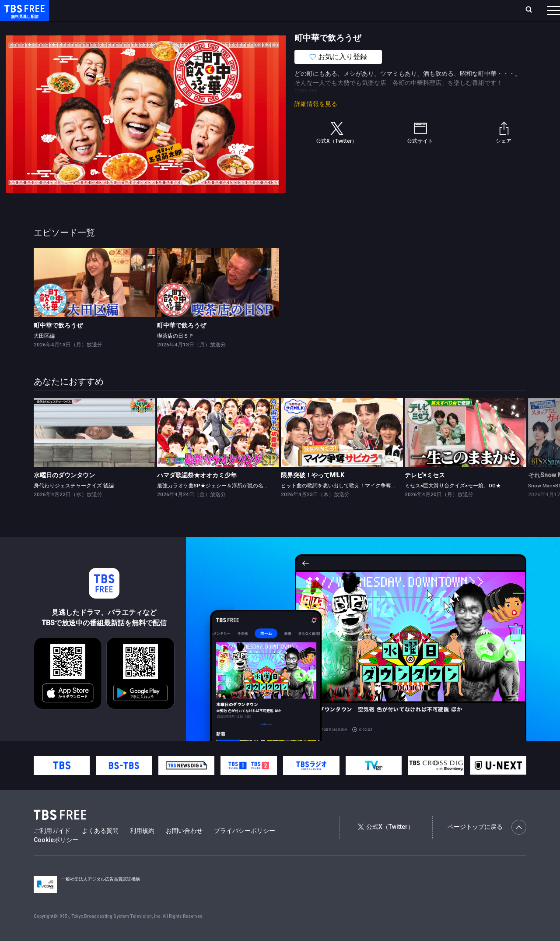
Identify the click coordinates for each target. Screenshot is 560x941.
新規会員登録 (433, 10)
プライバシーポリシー (245, 848)
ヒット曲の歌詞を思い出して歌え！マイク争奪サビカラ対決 (352, 503)
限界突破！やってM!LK (313, 493)
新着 (95, 28)
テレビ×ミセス (425, 493)
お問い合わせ (184, 848)
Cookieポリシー (56, 857)
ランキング (165, 10)
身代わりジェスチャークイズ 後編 (74, 503)
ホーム (99, 10)
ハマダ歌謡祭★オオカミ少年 (197, 493)
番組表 (532, 10)
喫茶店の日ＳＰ (175, 353)
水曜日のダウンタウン (64, 493)
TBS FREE (23, 16)
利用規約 (142, 848)
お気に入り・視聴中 (260, 10)
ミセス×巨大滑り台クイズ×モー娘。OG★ (453, 503)
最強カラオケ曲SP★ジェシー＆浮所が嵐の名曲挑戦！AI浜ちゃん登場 (239, 503)
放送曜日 (129, 10)
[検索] (471, 10)
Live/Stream (207, 10)
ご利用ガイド (52, 848)
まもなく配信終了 (134, 28)
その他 (347, 28)
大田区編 (44, 353)
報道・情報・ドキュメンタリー (289, 28)
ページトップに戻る (487, 845)
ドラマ (176, 28)
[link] (95, 300)
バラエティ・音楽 (218, 28)
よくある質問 (100, 848)
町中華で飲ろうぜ (58, 343)
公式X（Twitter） (386, 844)
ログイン (389, 10)
